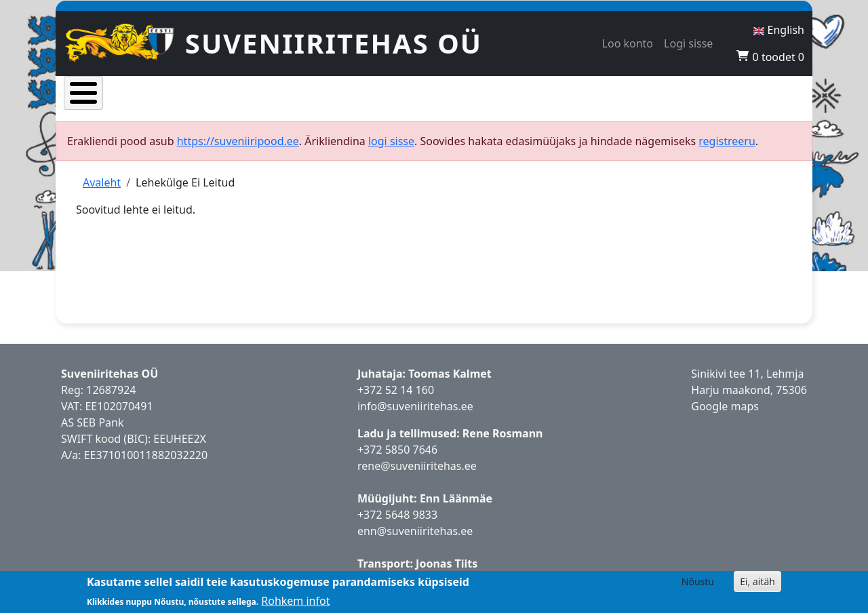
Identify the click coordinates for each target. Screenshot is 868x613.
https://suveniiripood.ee (238, 134)
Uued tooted (366, 95)
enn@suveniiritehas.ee (415, 523)
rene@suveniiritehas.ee (417, 458)
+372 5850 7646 (397, 442)
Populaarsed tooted (256, 95)
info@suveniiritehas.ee (415, 399)
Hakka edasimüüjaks (598, 95)
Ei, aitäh (757, 581)
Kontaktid (704, 95)
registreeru (727, 134)
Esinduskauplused (473, 95)
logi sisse (391, 134)
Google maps (725, 399)
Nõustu (698, 581)
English (779, 30)
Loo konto (628, 43)
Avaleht (96, 95)
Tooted (161, 95)
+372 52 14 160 (396, 382)
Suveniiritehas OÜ (334, 43)
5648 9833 (413, 507)
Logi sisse (688, 43)
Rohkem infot (295, 601)
